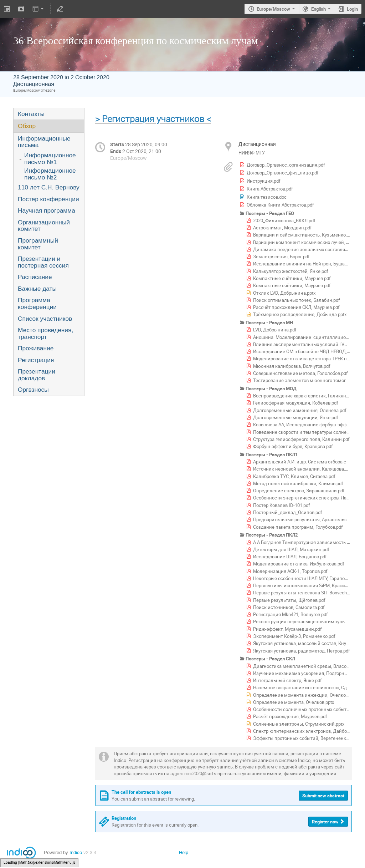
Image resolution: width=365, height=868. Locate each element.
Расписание (35, 277)
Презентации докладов (37, 375)
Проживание (36, 348)
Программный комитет (38, 244)
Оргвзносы (33, 390)
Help (184, 852)
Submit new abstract (323, 796)
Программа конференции (37, 303)
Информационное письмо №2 (50, 174)
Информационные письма (44, 142)
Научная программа (47, 210)
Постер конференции (48, 199)
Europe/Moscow (273, 9)
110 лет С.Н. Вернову (49, 187)
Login (352, 9)
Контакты (31, 114)
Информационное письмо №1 (50, 159)
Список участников (45, 319)
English (318, 9)
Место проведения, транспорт (45, 333)
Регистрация (36, 360)
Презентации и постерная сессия (43, 262)
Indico (76, 852)
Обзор (27, 126)
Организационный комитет (44, 226)
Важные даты (37, 289)
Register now (325, 822)
